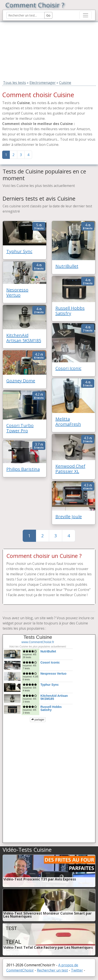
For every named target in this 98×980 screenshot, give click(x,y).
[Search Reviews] (25, 15)
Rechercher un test (52, 970)
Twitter (77, 970)
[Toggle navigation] (86, 15)
